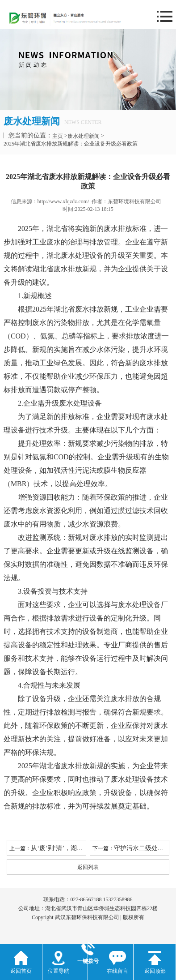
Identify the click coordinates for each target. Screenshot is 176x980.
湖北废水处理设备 (75, 255)
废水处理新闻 (84, 136)
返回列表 (88, 867)
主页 (58, 136)
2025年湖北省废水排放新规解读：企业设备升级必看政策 (71, 144)
